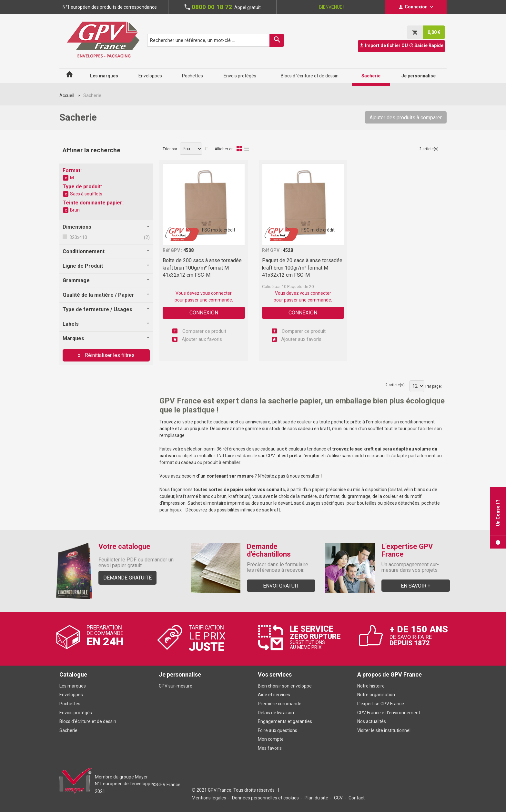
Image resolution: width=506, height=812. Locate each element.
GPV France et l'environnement (389, 713)
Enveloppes (71, 695)
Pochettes (70, 704)
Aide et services (274, 695)
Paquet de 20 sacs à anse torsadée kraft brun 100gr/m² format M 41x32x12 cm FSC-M (302, 268)
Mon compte (271, 739)
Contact (357, 798)
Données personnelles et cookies (265, 798)
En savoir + (416, 586)
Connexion (204, 313)
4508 (188, 250)
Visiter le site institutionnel (384, 730)
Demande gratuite (127, 578)
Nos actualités (372, 721)
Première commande (280, 704)
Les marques (73, 686)
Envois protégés (76, 713)
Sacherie (68, 730)
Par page (433, 386)
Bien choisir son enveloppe (285, 686)
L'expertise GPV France (381, 704)
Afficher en (224, 149)
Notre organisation (376, 695)
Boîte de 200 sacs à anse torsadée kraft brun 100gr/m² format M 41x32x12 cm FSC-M (202, 268)
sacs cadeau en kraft (309, 429)
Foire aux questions (278, 730)
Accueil (67, 95)
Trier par (170, 149)
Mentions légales (209, 798)
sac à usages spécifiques (319, 503)
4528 (288, 250)
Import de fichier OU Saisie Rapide (401, 45)
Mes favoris (270, 748)
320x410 (78, 237)
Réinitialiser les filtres (109, 355)
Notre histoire (371, 686)
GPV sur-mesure (176, 686)
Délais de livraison (276, 713)
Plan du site (316, 798)
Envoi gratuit (281, 586)
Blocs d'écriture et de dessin (88, 721)
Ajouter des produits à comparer (406, 118)
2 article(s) (429, 149)
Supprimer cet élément (66, 178)
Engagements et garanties (285, 721)
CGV (338, 798)
